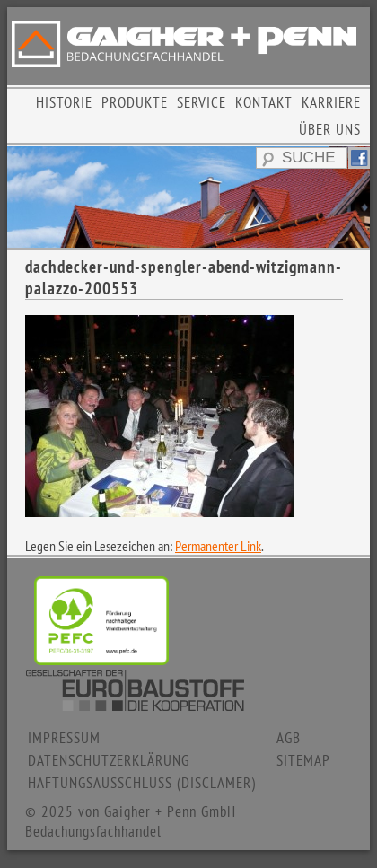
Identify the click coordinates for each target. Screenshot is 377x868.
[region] (188, 197)
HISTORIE (64, 102)
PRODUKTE (135, 102)
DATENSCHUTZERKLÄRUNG (109, 760)
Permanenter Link (218, 546)
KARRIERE (331, 102)
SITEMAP (303, 760)
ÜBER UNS (330, 129)
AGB (289, 738)
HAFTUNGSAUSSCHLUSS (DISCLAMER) (142, 783)
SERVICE (202, 102)
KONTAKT (264, 102)
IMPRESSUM (64, 738)
